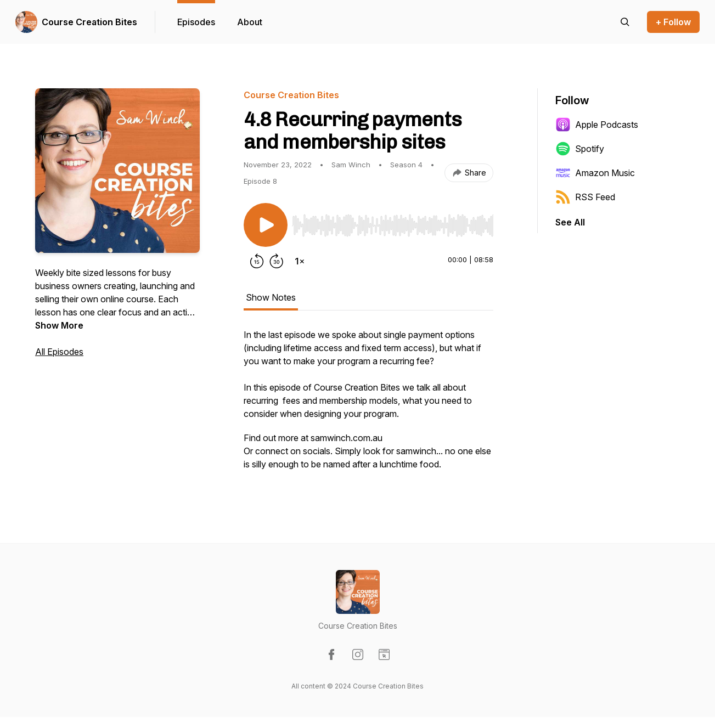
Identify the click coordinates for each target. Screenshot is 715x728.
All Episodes (59, 352)
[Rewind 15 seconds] (257, 261)
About (250, 22)
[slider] (393, 225)
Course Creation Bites (89, 22)
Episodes (196, 22)
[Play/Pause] (266, 225)
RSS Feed (585, 197)
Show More (59, 325)
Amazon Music (595, 173)
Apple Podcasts (597, 125)
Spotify (580, 149)
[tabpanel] (368, 405)
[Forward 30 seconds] (277, 261)
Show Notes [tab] (271, 297)
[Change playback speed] (300, 261)
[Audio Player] (393, 222)
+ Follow (673, 22)
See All (570, 222)
